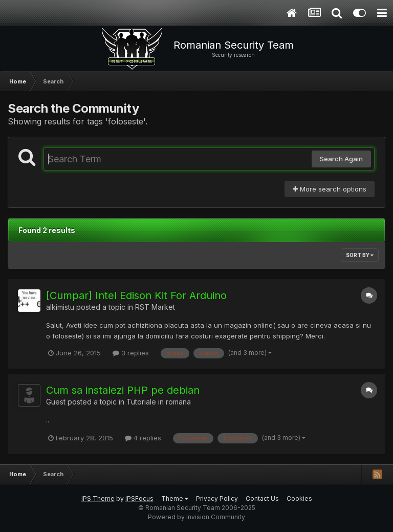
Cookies (299, 498)
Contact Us (262, 498)
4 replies (143, 438)
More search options (330, 189)
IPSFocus (139, 498)
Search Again (341, 159)
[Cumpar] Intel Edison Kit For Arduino (136, 295)
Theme (175, 498)
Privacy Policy (217, 498)
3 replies (131, 353)
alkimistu (60, 307)
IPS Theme (98, 498)
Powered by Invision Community (196, 517)
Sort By (360, 255)
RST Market (155, 307)
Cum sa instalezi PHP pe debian (123, 390)
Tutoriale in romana (159, 402)
